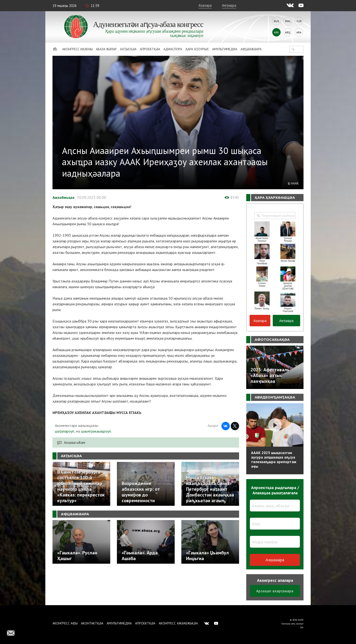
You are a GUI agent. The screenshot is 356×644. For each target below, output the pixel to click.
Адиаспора (173, 49)
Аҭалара (205, 5)
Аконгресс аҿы (65, 623)
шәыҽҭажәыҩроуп (96, 431)
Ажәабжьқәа (63, 197)
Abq (288, 32)
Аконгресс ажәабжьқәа (178, 623)
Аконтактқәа (92, 623)
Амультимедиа (225, 49)
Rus (277, 21)
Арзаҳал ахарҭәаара (275, 591)
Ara (299, 32)
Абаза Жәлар (106, 49)
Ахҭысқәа (128, 49)
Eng (288, 21)
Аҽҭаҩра (229, 5)
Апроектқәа (150, 49)
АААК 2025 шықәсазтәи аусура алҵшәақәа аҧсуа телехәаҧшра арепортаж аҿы (274, 459)
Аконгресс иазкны (77, 49)
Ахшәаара (275, 560)
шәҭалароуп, (65, 431)
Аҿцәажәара (251, 49)
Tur (299, 21)
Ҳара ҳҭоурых (197, 49)
